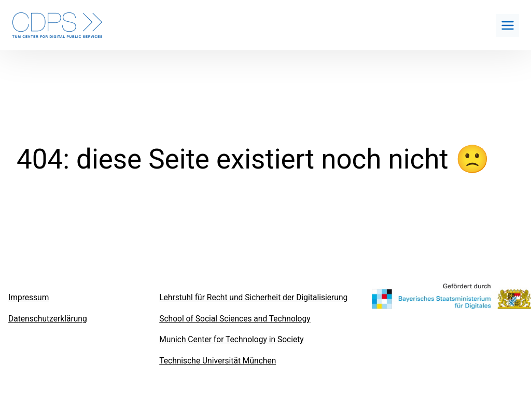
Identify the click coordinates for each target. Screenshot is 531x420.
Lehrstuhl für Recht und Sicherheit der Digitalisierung (253, 298)
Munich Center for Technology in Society (232, 340)
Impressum (29, 298)
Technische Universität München (218, 361)
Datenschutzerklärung (48, 319)
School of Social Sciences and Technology (235, 319)
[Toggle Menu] (508, 25)
